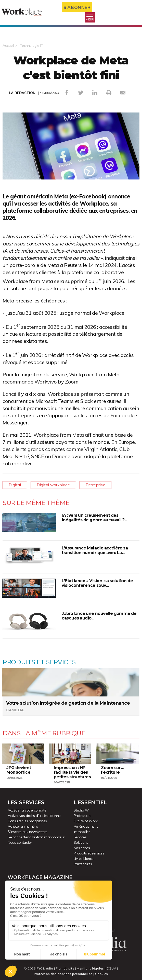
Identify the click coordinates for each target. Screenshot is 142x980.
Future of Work (86, 821)
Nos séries (82, 848)
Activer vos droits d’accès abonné (34, 816)
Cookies (103, 974)
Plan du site (65, 968)
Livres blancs (84, 859)
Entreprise (98, 485)
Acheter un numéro (23, 826)
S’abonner (78, 7)
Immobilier (82, 832)
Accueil (8, 46)
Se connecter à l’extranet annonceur (36, 837)
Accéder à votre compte (27, 810)
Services (80, 837)
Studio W (81, 810)
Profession (82, 816)
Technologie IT (32, 46)
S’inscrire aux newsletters (28, 832)
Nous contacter (20, 842)
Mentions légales (91, 968)
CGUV (112, 968)
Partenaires (83, 864)
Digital (15, 485)
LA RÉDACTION (22, 93)
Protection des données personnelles (63, 974)
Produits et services (89, 853)
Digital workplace (55, 485)
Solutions (81, 842)
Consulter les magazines (27, 821)
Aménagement (86, 826)
